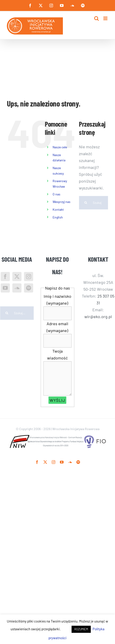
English (58, 217)
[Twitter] (17, 277)
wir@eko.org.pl (98, 317)
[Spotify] (29, 288)
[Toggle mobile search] (96, 18)
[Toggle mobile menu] (106, 18)
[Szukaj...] (94, 203)
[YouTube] (5, 288)
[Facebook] (5, 277)
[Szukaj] (86, 203)
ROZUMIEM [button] (81, 629)
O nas (56, 194)
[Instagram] (29, 277)
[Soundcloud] (17, 288)
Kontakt (58, 209)
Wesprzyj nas (62, 202)
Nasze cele (60, 147)
